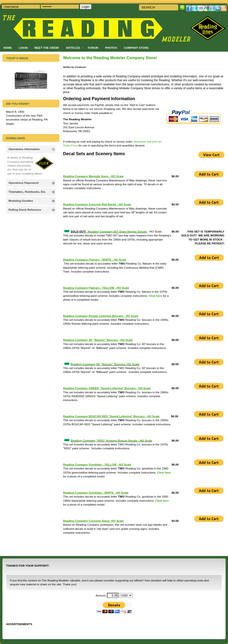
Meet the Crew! (47, 48)
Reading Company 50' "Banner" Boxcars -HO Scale (105, 364)
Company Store (136, 48)
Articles (73, 48)
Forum (93, 48)
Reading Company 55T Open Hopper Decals (117, 231)
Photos (111, 48)
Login (23, 48)
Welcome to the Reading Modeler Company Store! (110, 58)
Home (8, 48)
